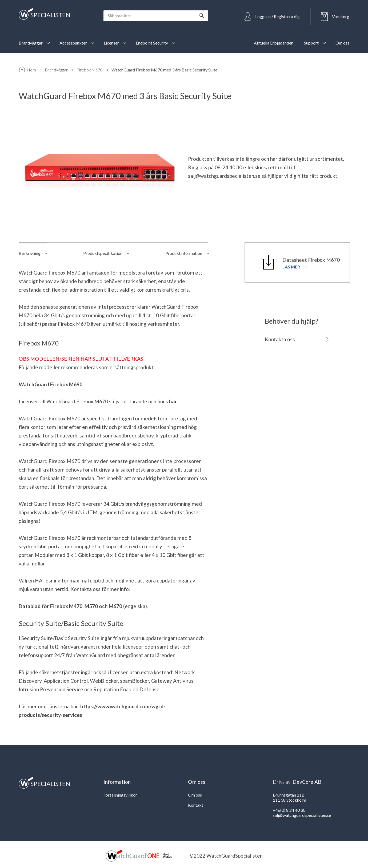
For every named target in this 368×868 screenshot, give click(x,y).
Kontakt (196, 805)
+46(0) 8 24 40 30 (289, 810)
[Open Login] (272, 17)
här (173, 401)
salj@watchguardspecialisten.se (224, 176)
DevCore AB (307, 782)
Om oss (195, 795)
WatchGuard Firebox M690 (51, 384)
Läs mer (295, 267)
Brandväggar (56, 70)
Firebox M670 (90, 70)
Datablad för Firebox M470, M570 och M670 (70, 606)
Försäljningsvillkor (120, 795)
